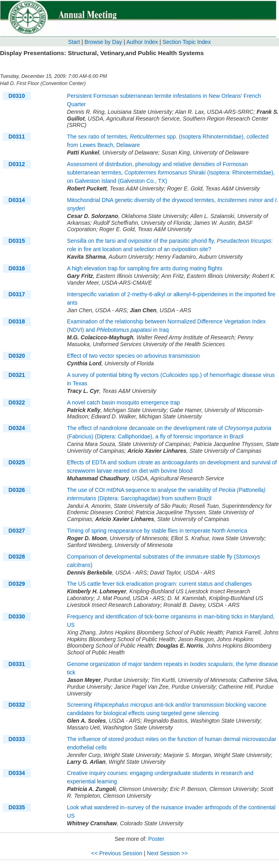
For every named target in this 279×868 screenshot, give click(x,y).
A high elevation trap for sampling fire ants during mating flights (145, 268)
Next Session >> (168, 853)
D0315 (17, 241)
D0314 (17, 200)
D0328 (17, 557)
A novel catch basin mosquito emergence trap (123, 402)
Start (74, 42)
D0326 (17, 490)
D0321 (17, 375)
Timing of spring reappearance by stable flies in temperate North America (157, 531)
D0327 (17, 531)
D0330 (17, 616)
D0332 (17, 705)
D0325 (17, 462)
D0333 (17, 739)
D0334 (17, 773)
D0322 (17, 402)
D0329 (17, 584)
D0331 (17, 664)
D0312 (17, 164)
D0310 (17, 96)
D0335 (17, 807)
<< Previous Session (117, 853)
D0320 (17, 356)
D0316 (17, 268)
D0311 (17, 137)
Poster (156, 839)
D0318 (17, 321)
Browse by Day (103, 42)
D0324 (17, 428)
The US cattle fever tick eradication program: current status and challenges (159, 584)
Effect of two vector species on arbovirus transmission (134, 356)
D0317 (17, 294)
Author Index (142, 42)
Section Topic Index (187, 42)
